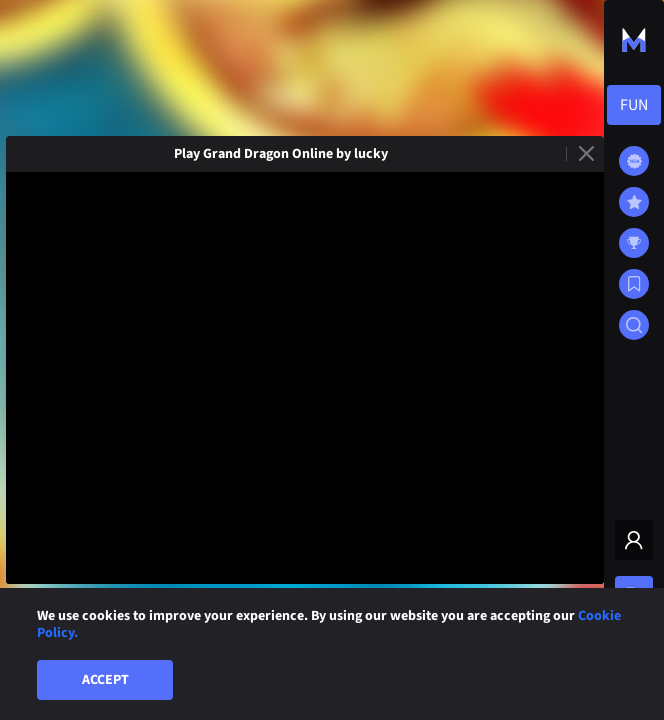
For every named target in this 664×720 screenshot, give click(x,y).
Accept (105, 680)
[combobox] (634, 105)
